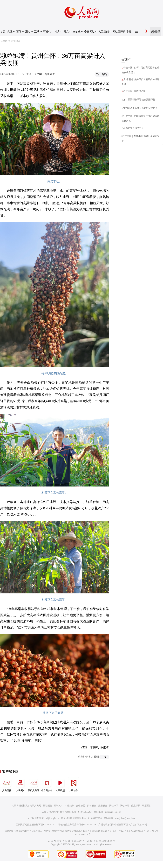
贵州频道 (16, 41)
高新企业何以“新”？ (133, 128)
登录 (158, 32)
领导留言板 (47, 784)
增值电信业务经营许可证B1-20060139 (77, 825)
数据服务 (103, 806)
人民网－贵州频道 (44, 74)
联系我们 (147, 806)
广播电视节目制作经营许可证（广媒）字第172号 (123, 825)
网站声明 (114, 806)
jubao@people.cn (113, 812)
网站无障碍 (119, 32)
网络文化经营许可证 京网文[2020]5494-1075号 (67, 831)
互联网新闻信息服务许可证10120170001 (36, 825)
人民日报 (7, 784)
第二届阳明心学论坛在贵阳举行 (139, 100)
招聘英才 (58, 806)
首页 (3, 32)
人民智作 (74, 784)
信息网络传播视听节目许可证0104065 (23, 831)
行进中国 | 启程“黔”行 (134, 91)
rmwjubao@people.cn (125, 818)
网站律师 (125, 806)
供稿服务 (92, 806)
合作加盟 (81, 806)
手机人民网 (34, 784)
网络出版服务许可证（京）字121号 (109, 831)
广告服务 (69, 806)
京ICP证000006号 (137, 831)
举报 (129, 32)
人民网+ (20, 784)
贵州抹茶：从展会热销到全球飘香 (140, 108)
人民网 (4, 41)
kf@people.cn (52, 818)
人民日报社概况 (20, 806)
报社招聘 (48, 806)
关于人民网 (35, 806)
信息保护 (136, 806)
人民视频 (60, 784)
